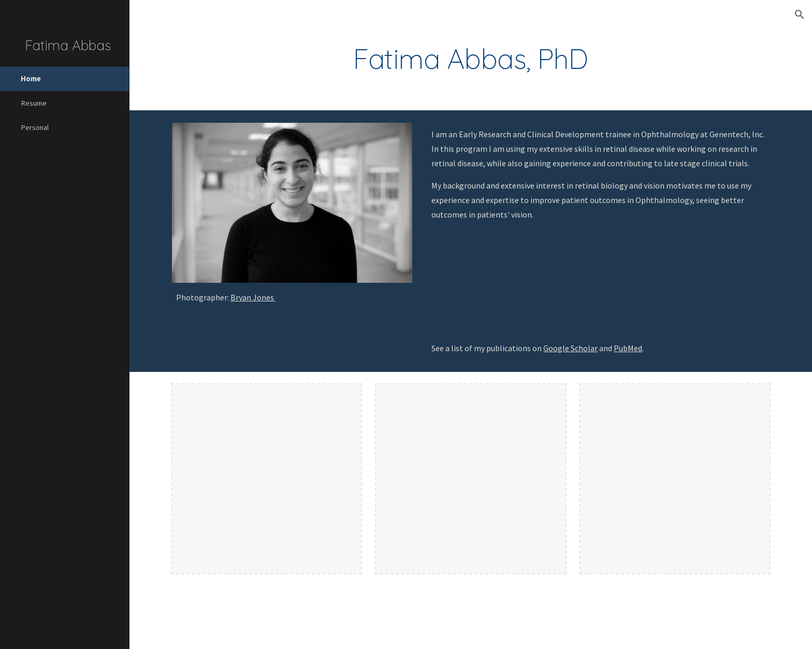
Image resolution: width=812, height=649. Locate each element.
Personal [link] (35, 127)
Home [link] (31, 79)
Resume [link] (34, 103)
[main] (471, 59)
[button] (800, 15)
